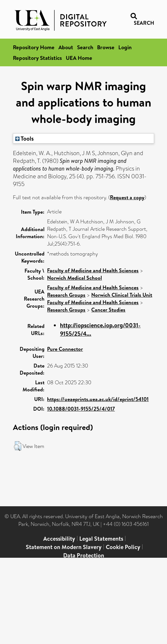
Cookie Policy (123, 547)
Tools (25, 138)
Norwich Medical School (74, 278)
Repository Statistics (37, 58)
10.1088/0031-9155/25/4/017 (81, 409)
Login (125, 47)
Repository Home (34, 47)
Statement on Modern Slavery (64, 547)
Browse (106, 47)
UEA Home (79, 58)
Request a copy (127, 197)
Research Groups (66, 295)
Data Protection (84, 555)
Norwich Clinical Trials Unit (122, 295)
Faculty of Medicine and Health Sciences (93, 270)
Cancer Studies (108, 310)
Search (85, 47)
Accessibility (59, 539)
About (66, 47)
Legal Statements (101, 539)
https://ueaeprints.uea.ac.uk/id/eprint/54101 (98, 399)
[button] (18, 446)
